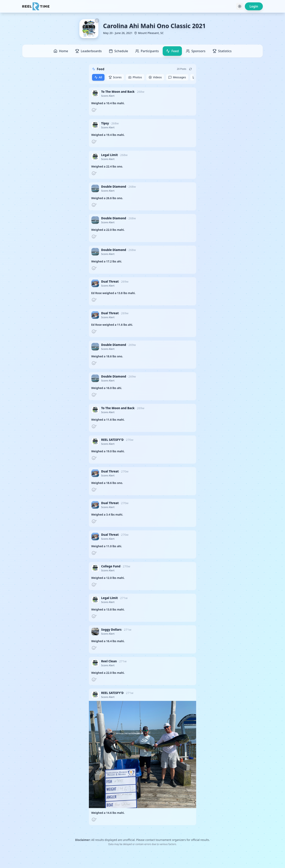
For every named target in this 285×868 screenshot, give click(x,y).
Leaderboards (88, 51)
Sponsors (196, 51)
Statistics (222, 51)
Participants (147, 51)
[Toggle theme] (240, 6)
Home (61, 51)
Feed (172, 51)
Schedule (118, 51)
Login (254, 6)
